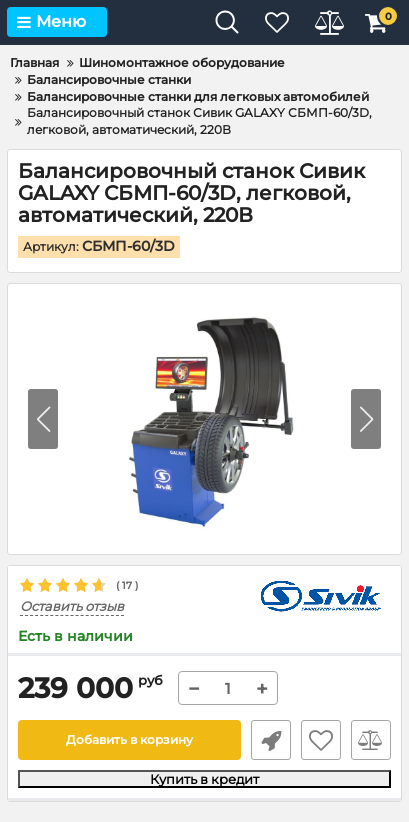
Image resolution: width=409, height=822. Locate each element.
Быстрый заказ (271, 740)
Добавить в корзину (129, 739)
